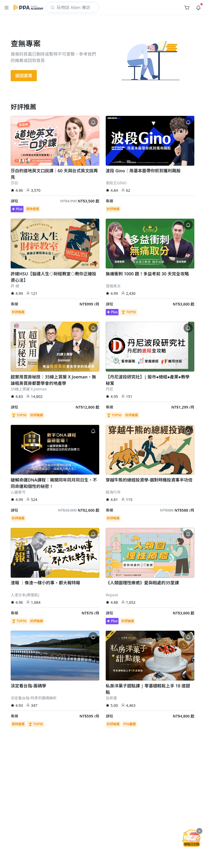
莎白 (14, 183)
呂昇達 (111, 698)
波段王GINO (116, 183)
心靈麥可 (18, 492)
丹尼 (109, 389)
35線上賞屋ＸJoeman (29, 389)
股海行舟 (113, 492)
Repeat (112, 595)
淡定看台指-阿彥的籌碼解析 (34, 698)
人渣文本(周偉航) (25, 595)
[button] (7, 7)
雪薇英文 (113, 286)
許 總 (15, 286)
